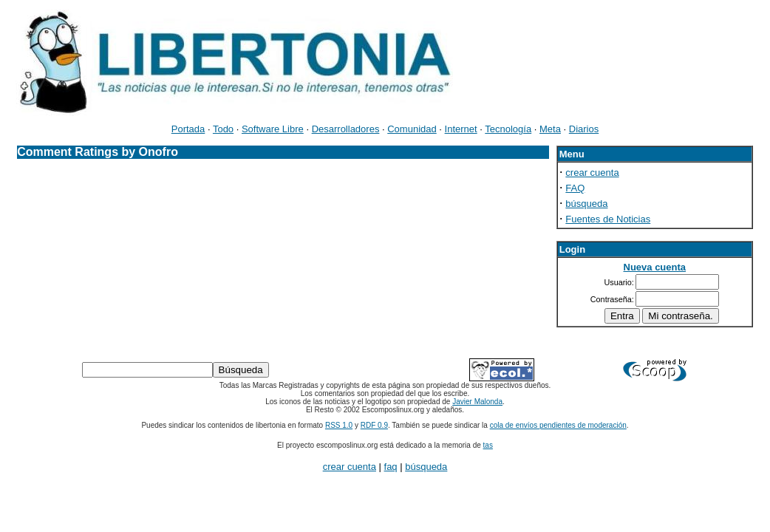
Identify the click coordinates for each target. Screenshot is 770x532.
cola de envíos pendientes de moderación (558, 425)
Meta (550, 129)
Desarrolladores (346, 129)
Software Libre (273, 129)
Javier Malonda (477, 402)
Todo (223, 129)
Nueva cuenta (655, 267)
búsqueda (586, 204)
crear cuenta (592, 173)
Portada (188, 129)
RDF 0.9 (374, 425)
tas (488, 445)
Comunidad (412, 129)
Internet (461, 129)
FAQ (575, 188)
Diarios (584, 129)
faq (391, 467)
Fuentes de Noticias (608, 219)
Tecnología (508, 129)
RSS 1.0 (339, 425)
